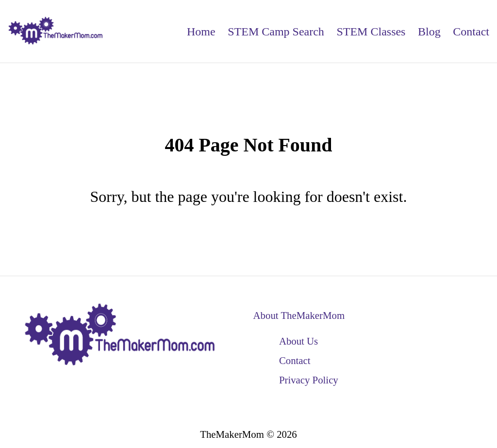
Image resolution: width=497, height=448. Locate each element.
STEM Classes (371, 32)
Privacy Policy (309, 380)
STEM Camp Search (276, 32)
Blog (429, 32)
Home (201, 32)
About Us (298, 341)
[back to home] (56, 31)
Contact (471, 32)
